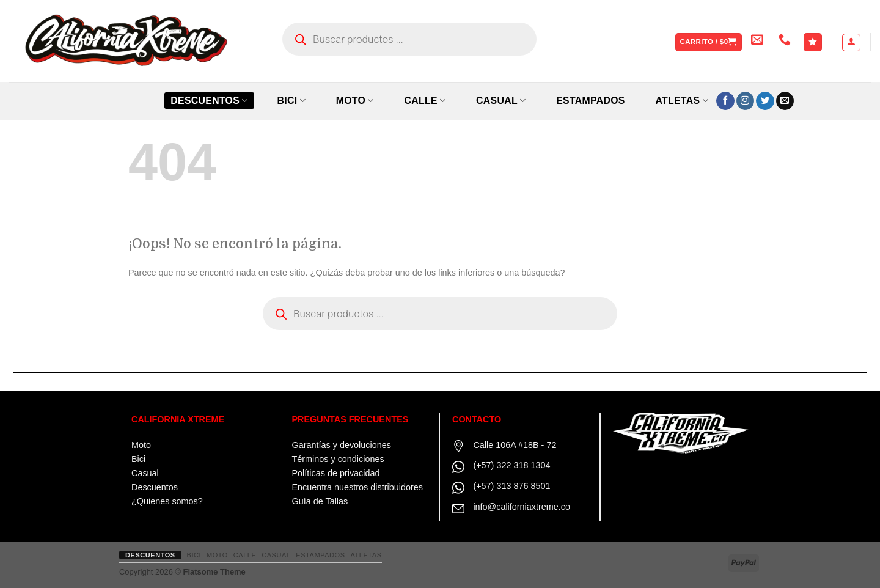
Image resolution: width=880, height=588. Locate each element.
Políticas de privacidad (336, 473)
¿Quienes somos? (167, 501)
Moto (141, 445)
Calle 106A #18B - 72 (515, 445)
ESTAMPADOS (591, 101)
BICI (291, 101)
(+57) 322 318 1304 (512, 465)
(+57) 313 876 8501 (512, 486)
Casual (145, 473)
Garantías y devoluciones (342, 445)
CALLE (425, 101)
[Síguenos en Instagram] (746, 101)
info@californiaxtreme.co (522, 507)
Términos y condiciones (338, 459)
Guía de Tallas (320, 501)
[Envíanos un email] (785, 101)
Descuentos (209, 101)
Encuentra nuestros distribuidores (358, 487)
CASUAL (501, 101)
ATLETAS (681, 101)
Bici (138, 459)
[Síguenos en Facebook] (725, 101)
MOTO (355, 101)
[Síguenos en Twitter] (765, 101)
